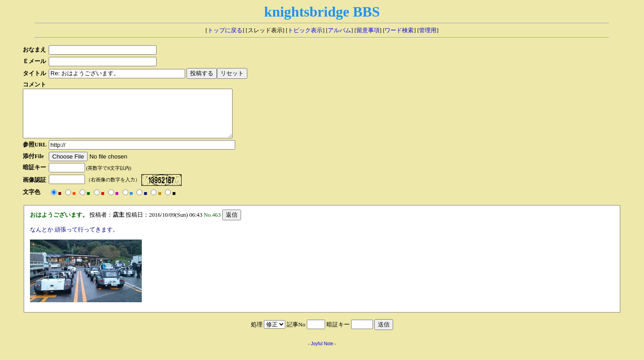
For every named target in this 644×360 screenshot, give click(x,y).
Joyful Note (322, 353)
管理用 (428, 30)
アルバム (339, 30)
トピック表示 (305, 30)
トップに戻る (225, 30)
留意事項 (368, 30)
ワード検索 (399, 30)
